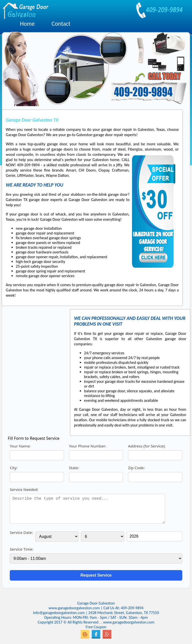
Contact (61, 24)
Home (27, 24)
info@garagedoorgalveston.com (59, 613)
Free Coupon (96, 627)
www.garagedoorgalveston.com (74, 608)
